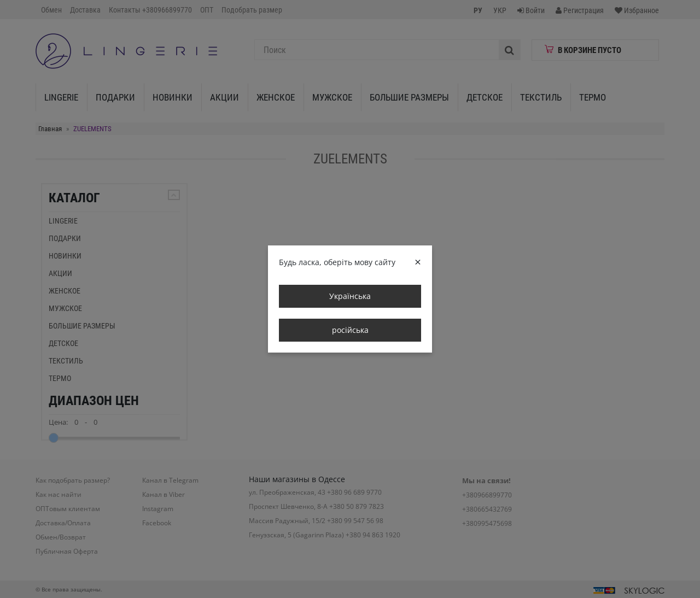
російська (350, 330)
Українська (350, 296)
